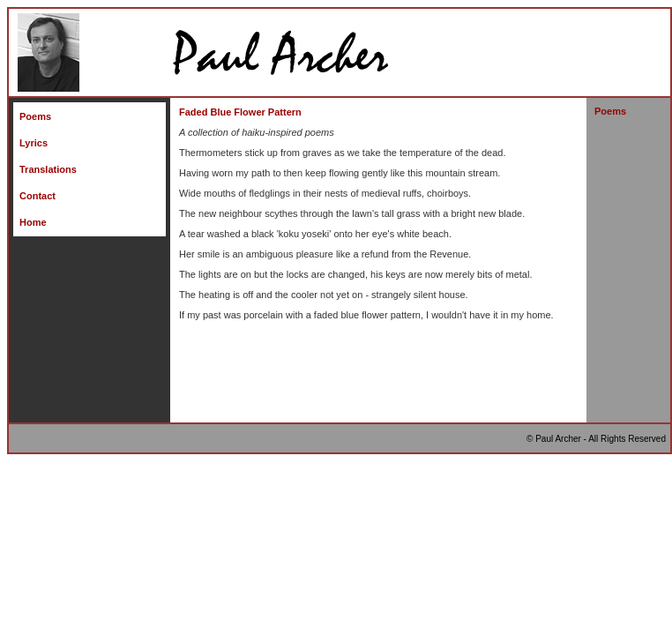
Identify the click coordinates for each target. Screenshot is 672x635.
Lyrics (34, 143)
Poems (35, 116)
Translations (48, 169)
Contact (37, 196)
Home (33, 222)
